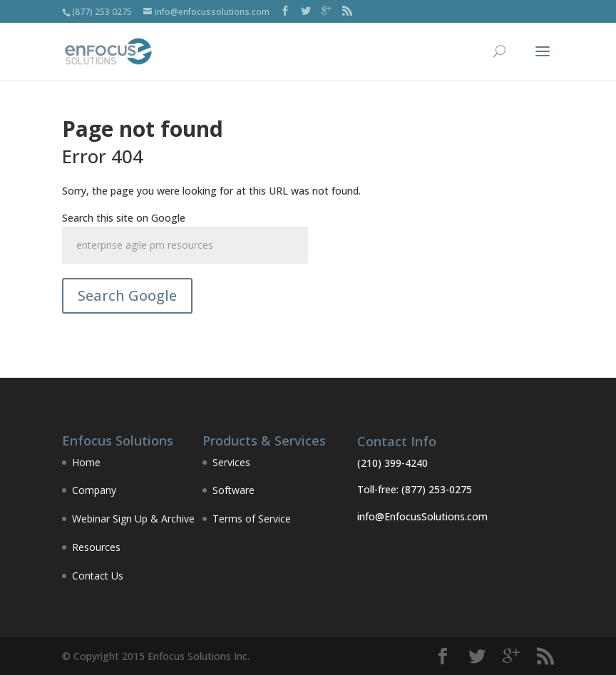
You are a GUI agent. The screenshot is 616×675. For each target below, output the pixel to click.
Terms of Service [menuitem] (252, 519)
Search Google (127, 295)
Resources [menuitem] (96, 547)
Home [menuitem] (86, 462)
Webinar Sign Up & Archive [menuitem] (133, 519)
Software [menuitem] (233, 490)
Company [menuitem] (94, 490)
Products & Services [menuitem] (264, 442)
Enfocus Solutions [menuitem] (118, 442)
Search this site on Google (124, 218)
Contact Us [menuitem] (98, 576)
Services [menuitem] (231, 462)
